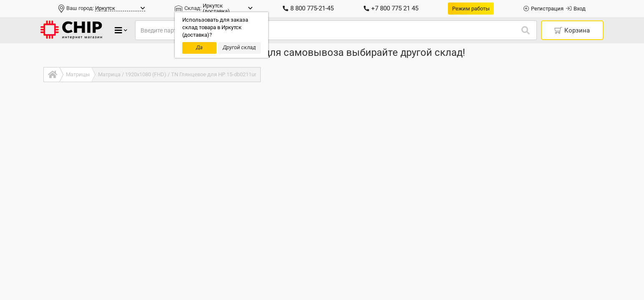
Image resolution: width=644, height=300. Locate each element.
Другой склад (239, 47)
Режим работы (471, 9)
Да (199, 47)
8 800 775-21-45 (308, 8)
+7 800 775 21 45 (391, 8)
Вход (576, 9)
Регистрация (543, 9)
